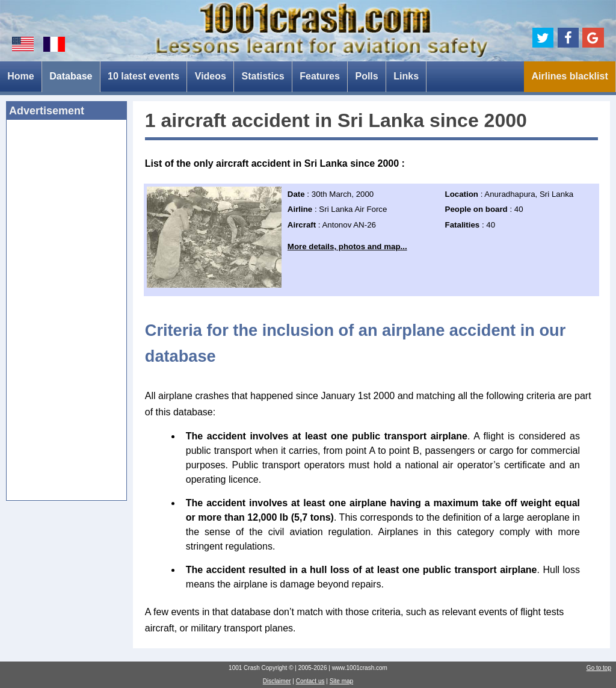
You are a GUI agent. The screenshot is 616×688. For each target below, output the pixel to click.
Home (20, 76)
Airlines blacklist (570, 76)
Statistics (263, 76)
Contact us (310, 681)
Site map (341, 681)
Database (71, 76)
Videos (211, 76)
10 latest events (143, 76)
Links (406, 76)
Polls (366, 76)
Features (320, 76)
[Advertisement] (66, 314)
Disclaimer (277, 681)
